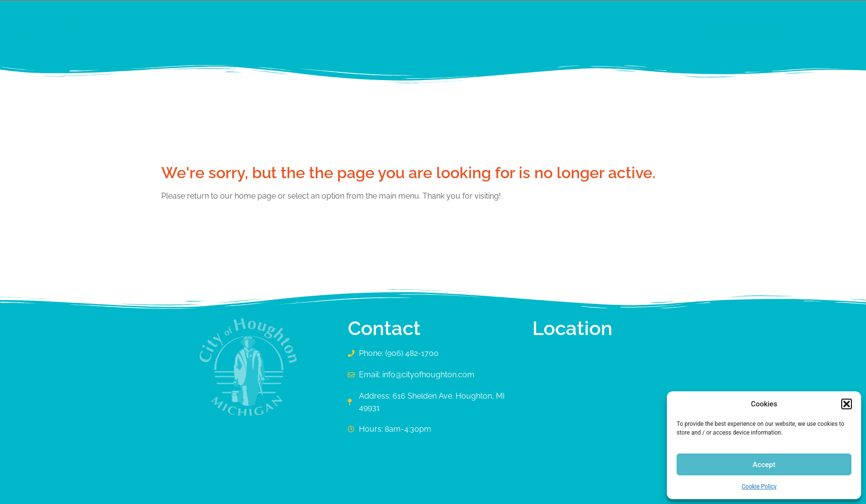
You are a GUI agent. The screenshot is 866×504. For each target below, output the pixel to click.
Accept (764, 465)
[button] (847, 404)
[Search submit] (691, 32)
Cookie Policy (759, 487)
